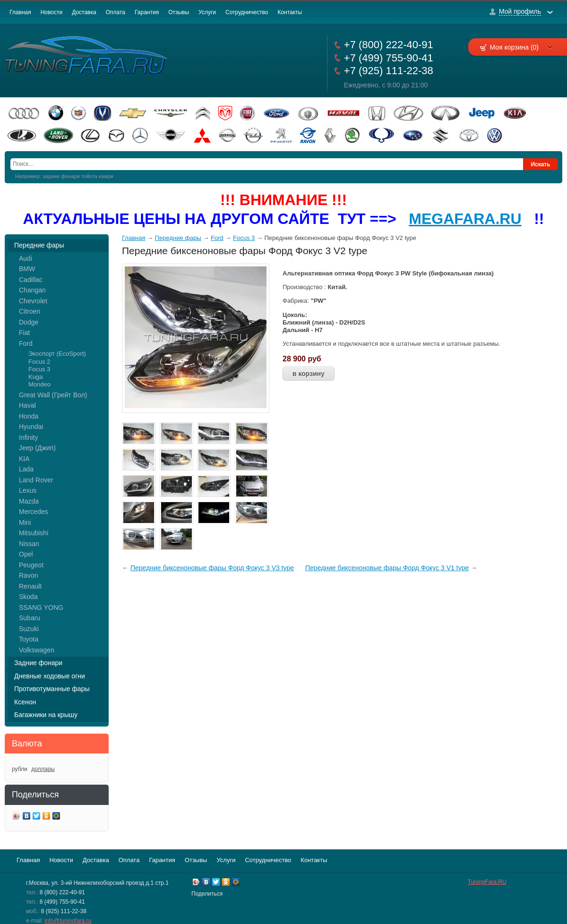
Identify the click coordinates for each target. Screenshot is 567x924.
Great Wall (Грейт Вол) (53, 395)
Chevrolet (33, 301)
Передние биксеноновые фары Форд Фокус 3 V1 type (387, 568)
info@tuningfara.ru (68, 921)
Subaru (30, 618)
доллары (43, 769)
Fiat (24, 333)
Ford (26, 343)
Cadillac (31, 280)
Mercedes (33, 512)
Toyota (29, 639)
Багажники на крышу (46, 715)
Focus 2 (39, 362)
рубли (20, 769)
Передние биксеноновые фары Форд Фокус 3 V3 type (212, 568)
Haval (27, 405)
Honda (29, 416)
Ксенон (25, 702)
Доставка (84, 12)
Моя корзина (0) (521, 47)
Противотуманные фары (52, 689)
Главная (20, 12)
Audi (26, 258)
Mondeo (39, 384)
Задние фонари (38, 663)
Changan (32, 290)
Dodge (29, 322)
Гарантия (147, 12)
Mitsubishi (34, 533)
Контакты (290, 12)
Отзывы (179, 12)
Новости (52, 12)
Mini (25, 522)
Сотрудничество (247, 12)
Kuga (35, 377)
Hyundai (31, 427)
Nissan (29, 544)
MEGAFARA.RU (465, 219)
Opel (26, 554)
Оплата (116, 12)
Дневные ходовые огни (50, 676)
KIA (24, 459)
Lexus (28, 490)
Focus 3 (39, 369)
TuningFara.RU (487, 882)
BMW (27, 269)
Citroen (30, 311)
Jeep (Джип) (37, 448)
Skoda (28, 597)
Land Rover (36, 480)
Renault (30, 586)
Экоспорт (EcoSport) (57, 354)
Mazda (29, 501)
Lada (26, 469)
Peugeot (31, 565)
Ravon (28, 575)
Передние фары (39, 245)
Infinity (28, 437)
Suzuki (29, 629)
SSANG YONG (41, 607)
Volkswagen (37, 650)
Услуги (207, 12)
